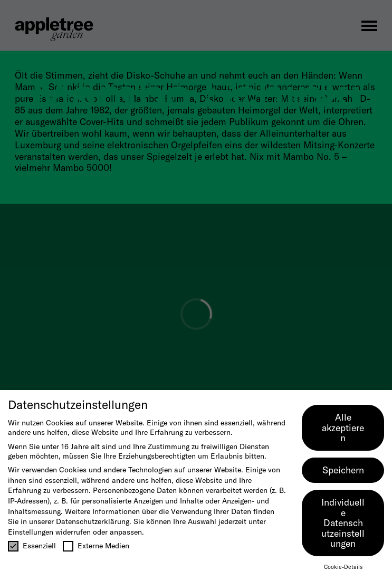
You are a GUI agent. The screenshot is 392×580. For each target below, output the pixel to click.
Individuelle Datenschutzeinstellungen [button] (343, 523)
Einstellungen (31, 532)
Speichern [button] (343, 470)
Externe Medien (96, 546)
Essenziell (32, 546)
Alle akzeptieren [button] (343, 427)
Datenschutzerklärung (93, 521)
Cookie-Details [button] (343, 567)
